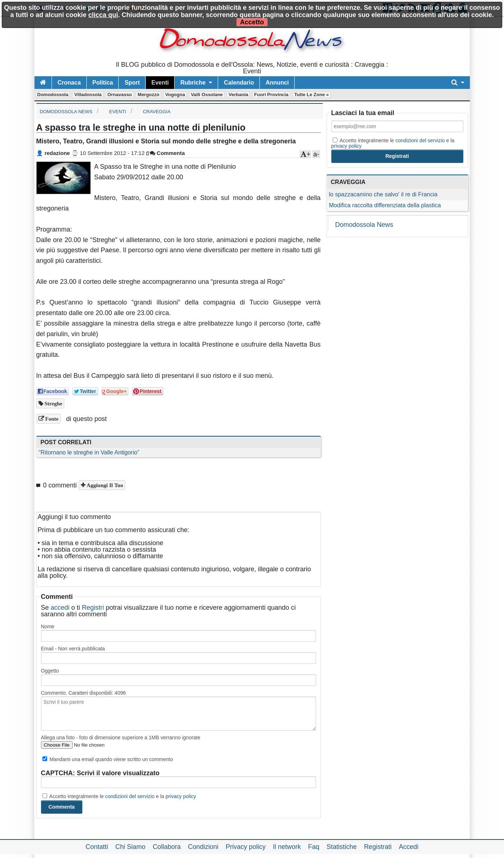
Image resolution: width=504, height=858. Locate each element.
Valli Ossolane (207, 95)
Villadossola (88, 95)
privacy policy (181, 796)
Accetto (252, 22)
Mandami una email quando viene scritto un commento (108, 759)
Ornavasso (120, 95)
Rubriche (193, 83)
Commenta (167, 153)
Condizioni (203, 847)
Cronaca (69, 83)
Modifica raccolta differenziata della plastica (385, 205)
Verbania (238, 95)
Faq (314, 847)
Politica (103, 83)
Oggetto (50, 671)
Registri (93, 608)
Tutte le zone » (312, 95)
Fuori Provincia (271, 95)
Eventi (160, 83)
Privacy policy (246, 847)
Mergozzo (148, 95)
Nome (48, 626)
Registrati (378, 847)
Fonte (51, 419)
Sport (132, 83)
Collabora (167, 847)
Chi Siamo (130, 847)
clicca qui (103, 15)
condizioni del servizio (130, 796)
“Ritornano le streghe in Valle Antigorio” (89, 452)
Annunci (277, 83)
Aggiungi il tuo (104, 485)
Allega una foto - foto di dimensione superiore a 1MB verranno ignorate (121, 738)
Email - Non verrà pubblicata (73, 649)
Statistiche (342, 847)
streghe (53, 403)
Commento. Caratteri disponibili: (83, 693)
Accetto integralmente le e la (119, 796)
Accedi (409, 847)
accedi (60, 608)
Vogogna (175, 95)
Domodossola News (364, 225)
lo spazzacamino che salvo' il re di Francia (383, 194)
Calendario (239, 83)
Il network (287, 847)
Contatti (97, 847)
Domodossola (53, 95)
